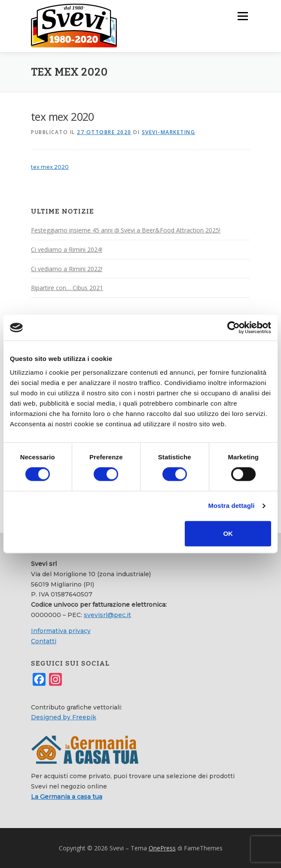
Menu (242, 16)
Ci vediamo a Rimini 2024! (67, 249)
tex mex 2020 (50, 167)
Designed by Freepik (64, 717)
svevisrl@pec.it (107, 614)
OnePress (162, 848)
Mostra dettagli (231, 506)
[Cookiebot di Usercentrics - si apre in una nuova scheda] (234, 327)
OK (228, 533)
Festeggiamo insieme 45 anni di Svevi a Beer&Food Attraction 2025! (126, 230)
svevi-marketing (169, 132)
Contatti (44, 641)
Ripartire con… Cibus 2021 (67, 287)
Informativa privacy (61, 630)
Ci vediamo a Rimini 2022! (67, 268)
